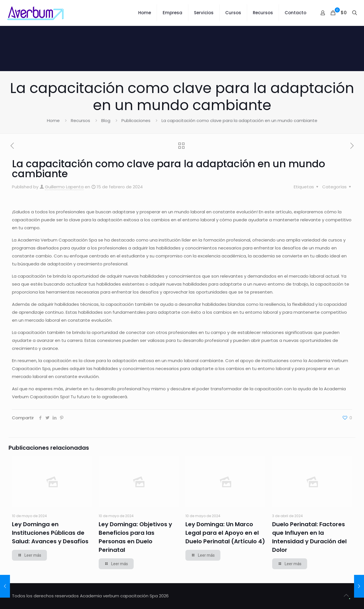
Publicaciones (136, 120)
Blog (106, 120)
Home (53, 120)
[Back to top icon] (346, 595)
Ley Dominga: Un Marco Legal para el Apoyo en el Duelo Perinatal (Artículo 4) (225, 533)
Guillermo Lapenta (64, 187)
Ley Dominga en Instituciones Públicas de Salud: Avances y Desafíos (50, 533)
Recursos (80, 120)
